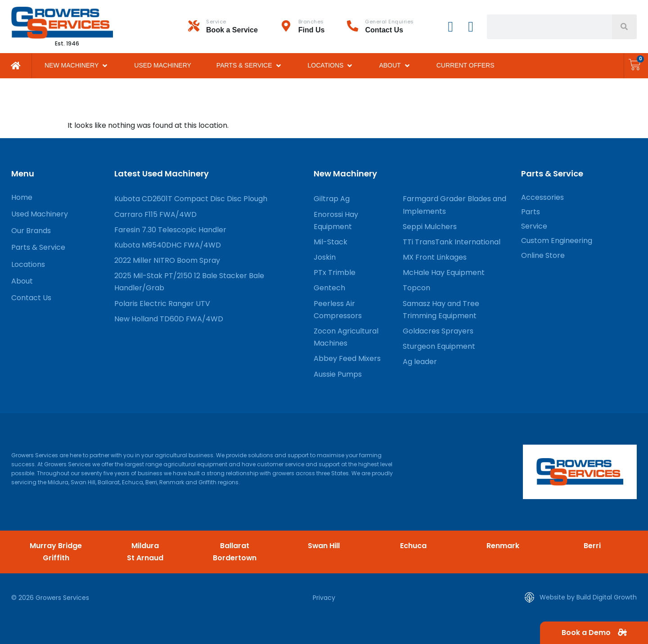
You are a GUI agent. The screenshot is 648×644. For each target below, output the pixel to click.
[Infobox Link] (234, 27)
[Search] (624, 27)
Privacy (324, 598)
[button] (77, 65)
